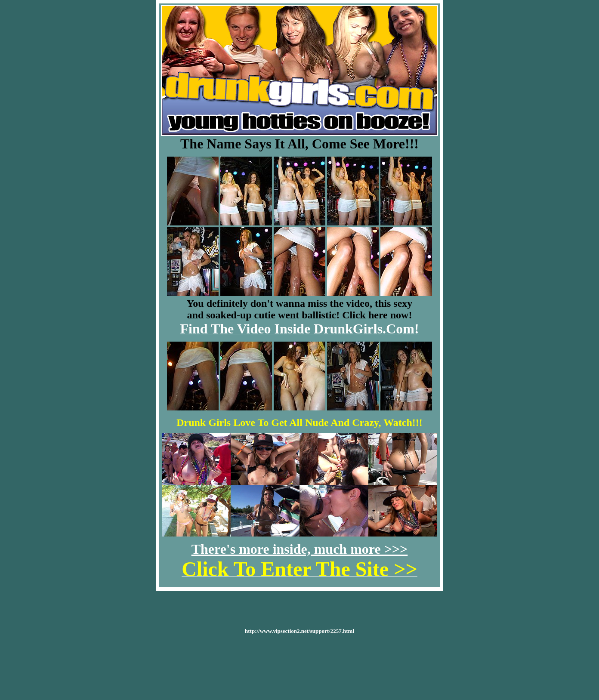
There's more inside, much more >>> (300, 549)
